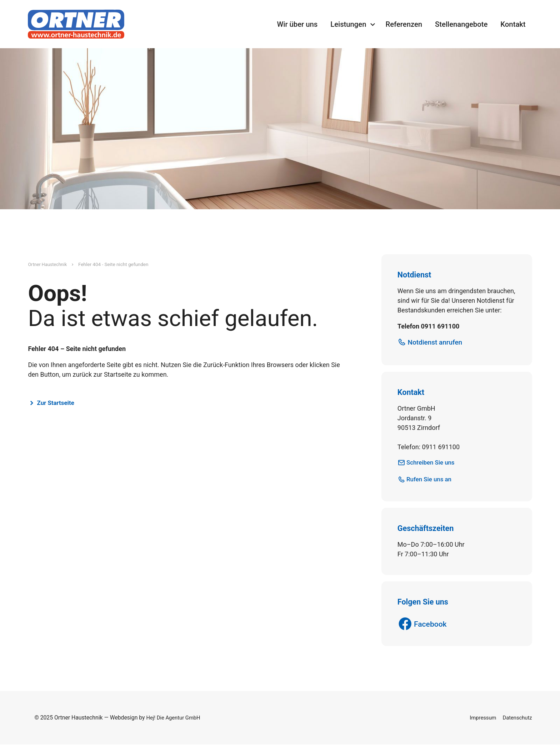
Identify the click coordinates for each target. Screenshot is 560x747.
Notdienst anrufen (437, 343)
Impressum (480, 720)
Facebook (432, 626)
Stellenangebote (461, 24)
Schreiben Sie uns (433, 463)
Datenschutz (516, 720)
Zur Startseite (58, 403)
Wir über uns (297, 24)
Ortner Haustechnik (49, 264)
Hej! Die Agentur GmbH (175, 720)
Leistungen (348, 24)
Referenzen (404, 24)
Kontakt (513, 24)
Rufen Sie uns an (431, 480)
